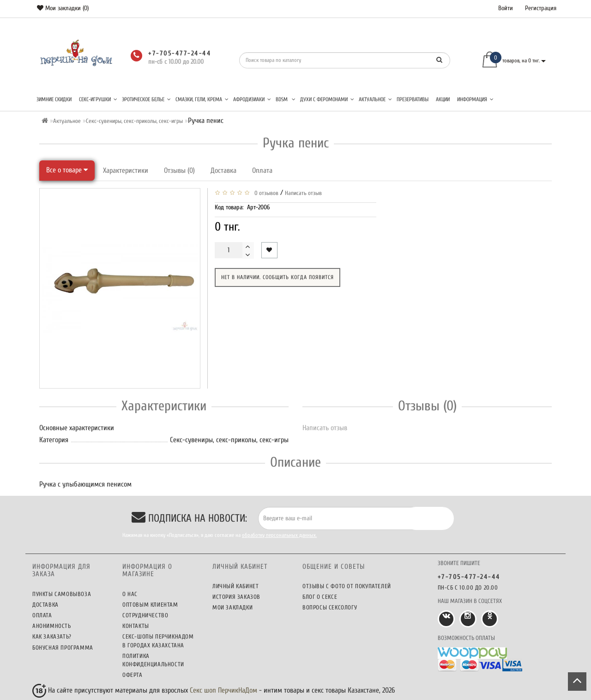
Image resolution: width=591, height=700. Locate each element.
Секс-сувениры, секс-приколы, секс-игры (134, 121)
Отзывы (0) (179, 170)
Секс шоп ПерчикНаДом (223, 690)
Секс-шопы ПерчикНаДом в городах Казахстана (158, 641)
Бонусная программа (63, 648)
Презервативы (413, 99)
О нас (130, 594)
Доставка (223, 170)
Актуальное (375, 99)
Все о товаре (67, 170)
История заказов (236, 597)
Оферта (133, 675)
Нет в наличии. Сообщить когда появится (277, 277)
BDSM (286, 99)
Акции (443, 99)
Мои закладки (232, 607)
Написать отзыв (303, 193)
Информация (475, 99)
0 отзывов (265, 193)
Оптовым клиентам (150, 605)
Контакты (136, 626)
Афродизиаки (252, 99)
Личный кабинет (235, 586)
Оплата (262, 170)
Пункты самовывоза (62, 594)
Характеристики (126, 170)
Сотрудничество (145, 615)
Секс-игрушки (98, 99)
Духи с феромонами (327, 99)
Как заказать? (52, 636)
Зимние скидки (54, 99)
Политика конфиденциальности (153, 660)
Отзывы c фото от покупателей (347, 586)
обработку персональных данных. (279, 535)
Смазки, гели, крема (202, 99)
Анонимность (52, 626)
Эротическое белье (146, 99)
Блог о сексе (320, 597)
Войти (506, 8)
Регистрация (541, 8)
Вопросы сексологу (330, 607)
